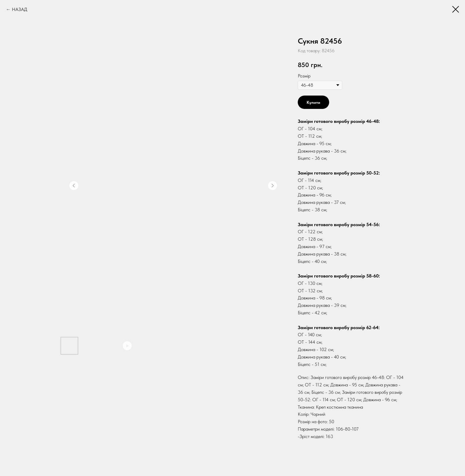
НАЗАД (20, 9)
